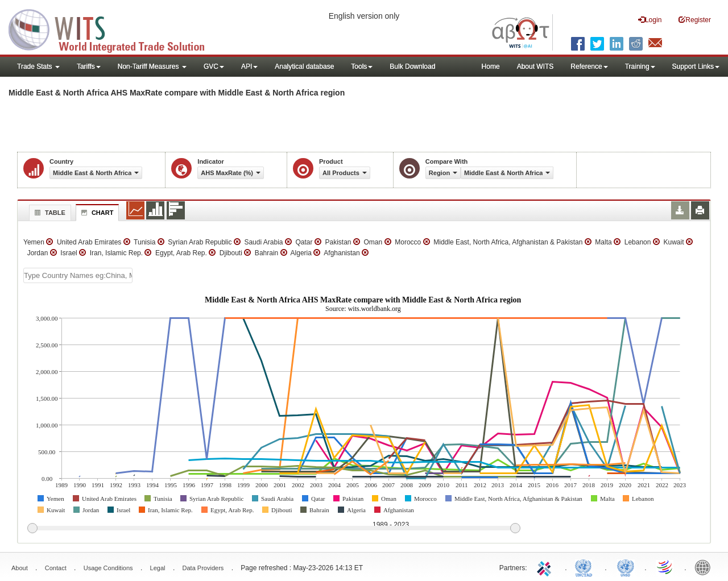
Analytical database (304, 67)
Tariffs (89, 67)
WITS (114, 28)
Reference (589, 67)
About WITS (535, 67)
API (249, 67)
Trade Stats (38, 67)
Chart (96, 213)
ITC (546, 567)
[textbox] (78, 275)
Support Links (696, 67)
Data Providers (203, 568)
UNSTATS (626, 567)
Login (650, 20)
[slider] (274, 529)
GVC (214, 67)
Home (491, 67)
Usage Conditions (108, 568)
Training (640, 67)
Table (49, 213)
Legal (158, 568)
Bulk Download (412, 67)
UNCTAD (586, 567)
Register (695, 20)
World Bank (705, 567)
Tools (362, 67)
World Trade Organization (665, 567)
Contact (56, 568)
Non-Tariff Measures (152, 67)
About (20, 568)
